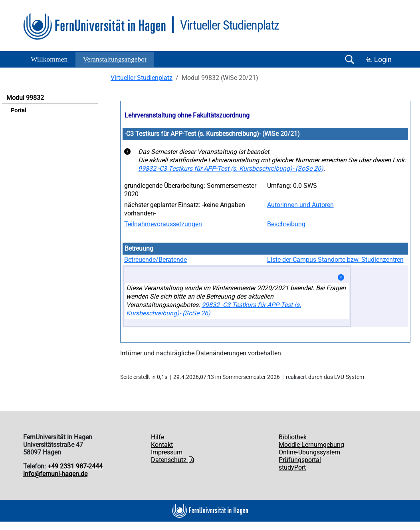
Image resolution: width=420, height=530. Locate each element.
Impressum (167, 452)
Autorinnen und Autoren (300, 205)
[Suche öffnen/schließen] (349, 59)
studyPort (292, 467)
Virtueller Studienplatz (142, 78)
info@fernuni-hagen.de (55, 474)
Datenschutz (173, 460)
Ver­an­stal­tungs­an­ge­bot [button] (115, 59)
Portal (18, 111)
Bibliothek (293, 437)
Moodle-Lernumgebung (311, 445)
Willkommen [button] (49, 59)
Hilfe (157, 437)
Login (378, 60)
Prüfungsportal (300, 460)
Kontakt (162, 445)
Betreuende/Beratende (156, 260)
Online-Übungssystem (309, 452)
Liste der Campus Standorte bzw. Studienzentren (335, 260)
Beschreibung (286, 224)
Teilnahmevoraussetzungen (163, 224)
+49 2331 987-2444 (75, 466)
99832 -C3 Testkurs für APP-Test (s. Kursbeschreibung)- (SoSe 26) (231, 168)
